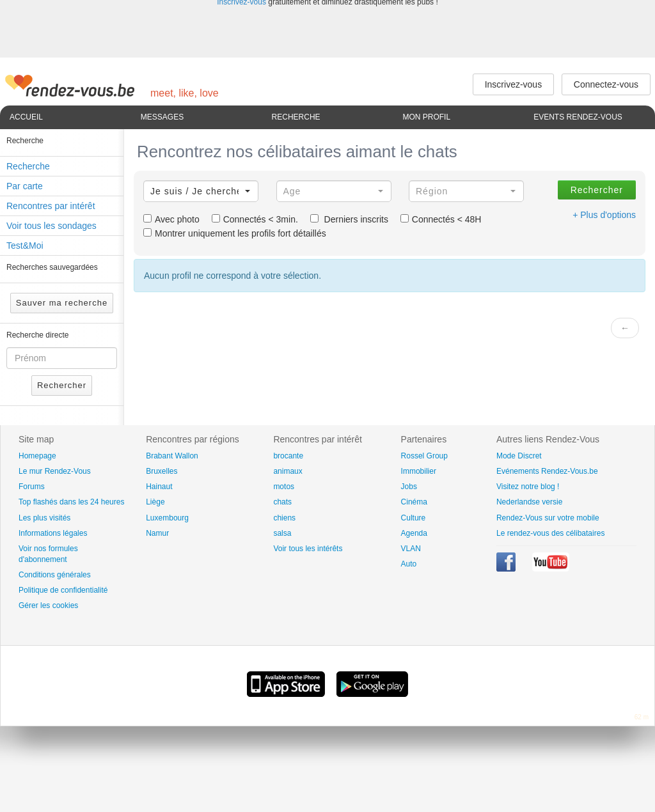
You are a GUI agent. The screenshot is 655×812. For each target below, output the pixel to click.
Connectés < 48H (441, 219)
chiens (284, 518)
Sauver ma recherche (62, 303)
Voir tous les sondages (51, 226)
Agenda (414, 533)
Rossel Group (424, 456)
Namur (157, 533)
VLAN (411, 549)
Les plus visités (44, 518)
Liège (155, 502)
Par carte (25, 186)
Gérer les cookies (48, 605)
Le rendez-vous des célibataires (550, 533)
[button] (201, 191)
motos (284, 487)
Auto (409, 564)
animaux (288, 471)
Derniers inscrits (349, 219)
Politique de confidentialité (63, 590)
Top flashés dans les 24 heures (71, 502)
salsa (282, 533)
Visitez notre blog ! (528, 487)
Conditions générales (55, 575)
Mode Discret (519, 456)
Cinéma (414, 502)
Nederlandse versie (529, 502)
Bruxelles (162, 471)
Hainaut (159, 487)
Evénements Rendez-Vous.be (547, 471)
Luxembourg (167, 518)
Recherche (296, 117)
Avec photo (171, 219)
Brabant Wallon (172, 456)
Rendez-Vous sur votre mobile (548, 518)
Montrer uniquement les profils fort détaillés (235, 233)
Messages (162, 117)
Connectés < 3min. (255, 219)
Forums (32, 487)
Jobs (409, 487)
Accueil (26, 117)
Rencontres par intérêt (51, 206)
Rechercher (62, 385)
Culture (414, 518)
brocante (288, 456)
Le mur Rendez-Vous (55, 471)
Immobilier (419, 471)
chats (282, 502)
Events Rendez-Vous (578, 117)
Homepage (37, 456)
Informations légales (53, 533)
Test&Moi (25, 246)
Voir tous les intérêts (308, 549)
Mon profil (426, 117)
